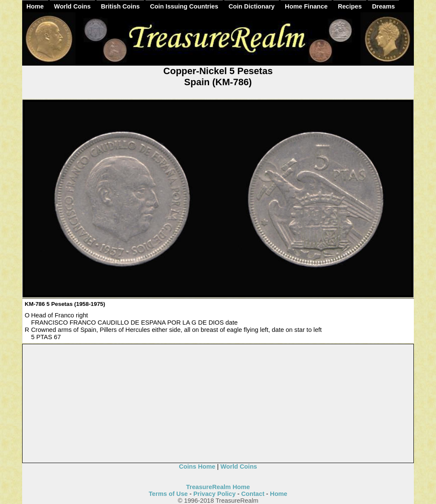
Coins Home (197, 467)
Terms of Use (168, 494)
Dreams (384, 6)
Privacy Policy (214, 494)
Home (35, 6)
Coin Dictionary (252, 6)
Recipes (350, 6)
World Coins (72, 6)
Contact (253, 494)
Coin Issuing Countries (184, 6)
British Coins (120, 6)
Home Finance (306, 6)
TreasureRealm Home (218, 487)
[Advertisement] (218, 404)
